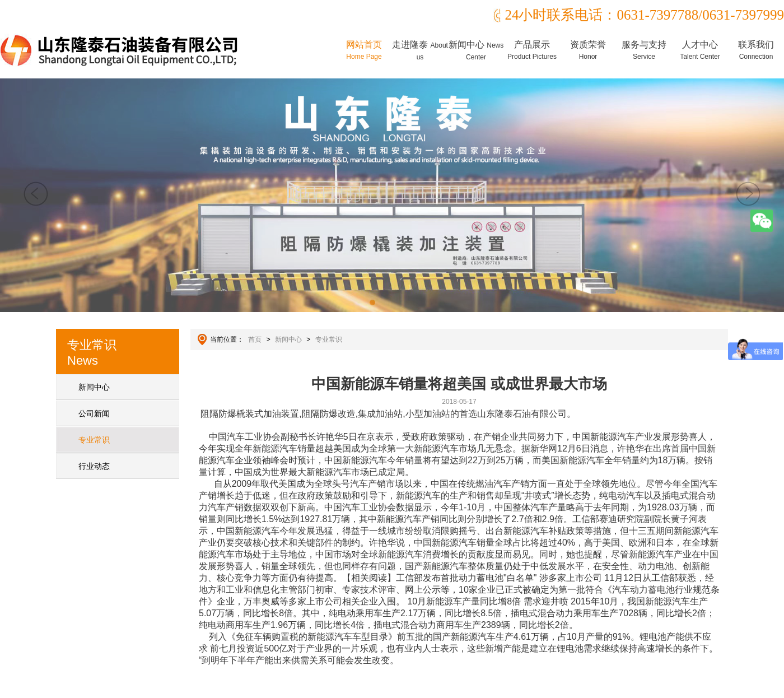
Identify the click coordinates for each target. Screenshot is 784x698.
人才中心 (700, 50)
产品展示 (532, 50)
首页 (255, 339)
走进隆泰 (420, 50)
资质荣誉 (588, 50)
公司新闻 (94, 413)
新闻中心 (476, 50)
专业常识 (94, 440)
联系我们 (756, 50)
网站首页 (364, 50)
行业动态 (94, 466)
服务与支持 (644, 50)
